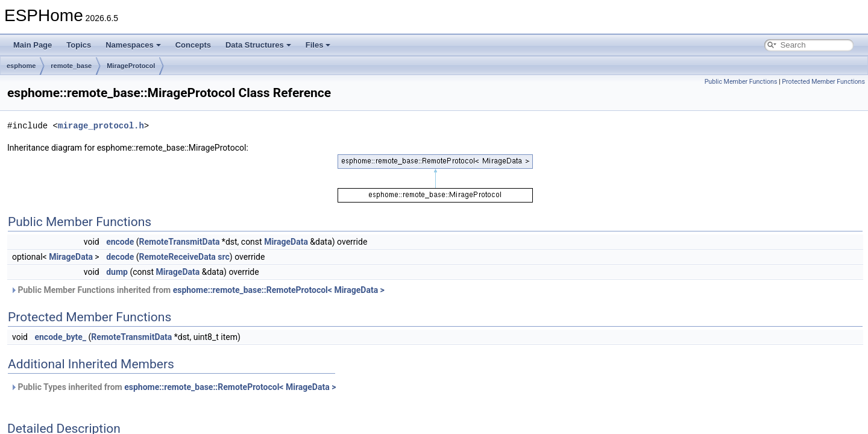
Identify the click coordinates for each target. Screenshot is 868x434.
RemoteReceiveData (178, 257)
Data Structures (258, 45)
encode (120, 242)
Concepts (193, 45)
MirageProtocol (131, 66)
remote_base (71, 66)
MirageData (286, 242)
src (223, 257)
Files (318, 45)
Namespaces (133, 45)
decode (120, 257)
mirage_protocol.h (101, 126)
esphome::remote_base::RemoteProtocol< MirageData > (279, 290)
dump (117, 272)
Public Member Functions (741, 82)
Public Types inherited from (173, 387)
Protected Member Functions (823, 82)
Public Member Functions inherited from (197, 290)
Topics (79, 45)
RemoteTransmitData (179, 242)
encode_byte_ (60, 337)
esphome (21, 66)
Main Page (33, 45)
